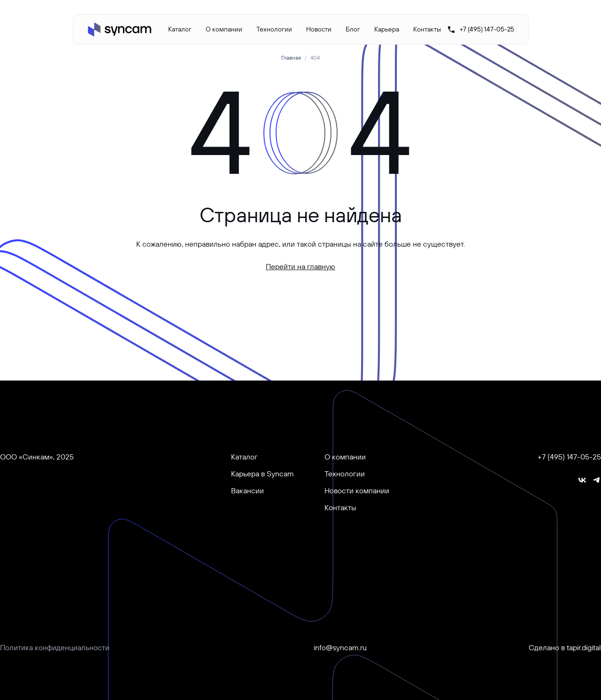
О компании (224, 29)
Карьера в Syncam (262, 474)
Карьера (387, 29)
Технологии (274, 29)
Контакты (427, 29)
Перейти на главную (300, 266)
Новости (319, 29)
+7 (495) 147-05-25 (569, 457)
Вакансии (247, 490)
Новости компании (357, 490)
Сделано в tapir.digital (565, 647)
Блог (353, 29)
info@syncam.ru (340, 647)
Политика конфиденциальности (55, 647)
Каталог (180, 29)
